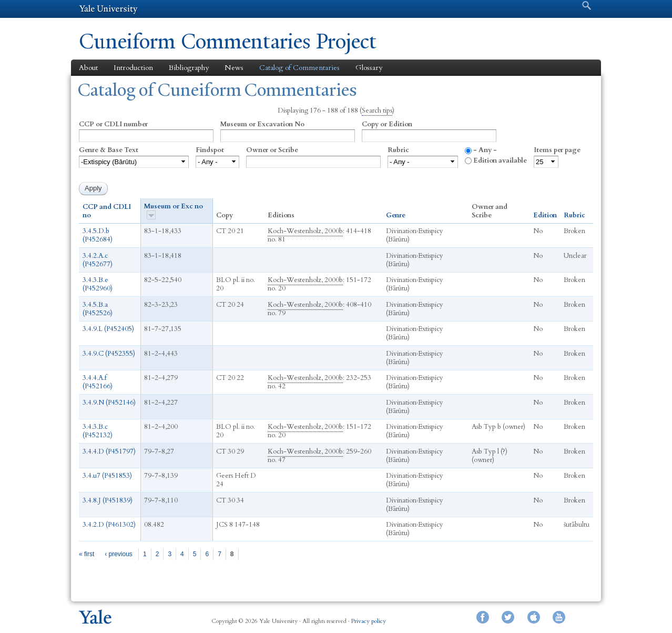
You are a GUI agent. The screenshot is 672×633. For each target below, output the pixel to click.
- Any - (485, 150)
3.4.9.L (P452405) (108, 329)
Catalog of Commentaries (299, 68)
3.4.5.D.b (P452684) (98, 235)
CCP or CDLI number (113, 124)
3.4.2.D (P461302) (109, 525)
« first (86, 554)
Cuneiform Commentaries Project (228, 41)
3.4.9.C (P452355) (109, 354)
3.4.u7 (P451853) (107, 476)
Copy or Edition (387, 124)
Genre (396, 215)
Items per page (557, 150)
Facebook (483, 617)
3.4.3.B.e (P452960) (98, 284)
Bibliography (189, 68)
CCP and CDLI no (107, 211)
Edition (545, 215)
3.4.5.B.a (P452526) (98, 309)
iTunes (534, 617)
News (234, 68)
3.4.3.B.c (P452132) (98, 431)
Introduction (133, 68)
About (88, 68)
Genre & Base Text (109, 150)
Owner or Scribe (272, 150)
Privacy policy (369, 621)
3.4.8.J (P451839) (108, 500)
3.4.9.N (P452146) (109, 403)
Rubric (398, 150)
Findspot (210, 150)
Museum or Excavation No (262, 124)
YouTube (559, 617)
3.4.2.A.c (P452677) (98, 260)
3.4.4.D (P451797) (109, 451)
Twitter (508, 617)
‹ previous (119, 554)
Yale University (108, 9)
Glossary (369, 68)
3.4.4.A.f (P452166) (98, 382)
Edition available (500, 160)
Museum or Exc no (174, 211)
